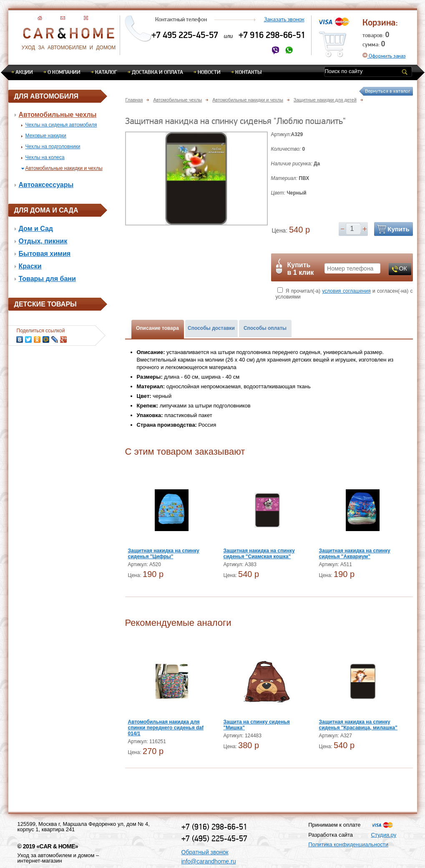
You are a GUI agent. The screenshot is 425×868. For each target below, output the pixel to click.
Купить (398, 229)
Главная (134, 100)
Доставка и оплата (157, 72)
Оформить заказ (384, 56)
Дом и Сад (36, 229)
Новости (209, 72)
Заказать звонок (284, 19)
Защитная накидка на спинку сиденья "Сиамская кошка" (259, 554)
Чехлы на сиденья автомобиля (61, 125)
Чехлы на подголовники (53, 147)
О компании (64, 72)
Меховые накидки (46, 136)
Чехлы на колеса (45, 157)
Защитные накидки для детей (325, 100)
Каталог (106, 72)
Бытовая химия (45, 254)
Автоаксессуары (46, 185)
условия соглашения (346, 291)
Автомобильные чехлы (58, 115)
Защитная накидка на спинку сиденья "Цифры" (164, 554)
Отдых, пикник (43, 241)
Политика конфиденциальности (348, 844)
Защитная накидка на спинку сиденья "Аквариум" (355, 554)
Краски (30, 266)
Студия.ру (384, 835)
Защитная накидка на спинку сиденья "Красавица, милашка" (358, 725)
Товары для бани (47, 279)
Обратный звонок (205, 852)
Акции (24, 72)
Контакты (248, 72)
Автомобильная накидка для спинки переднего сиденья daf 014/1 (166, 728)
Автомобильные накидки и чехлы (64, 168)
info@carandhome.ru (209, 861)
